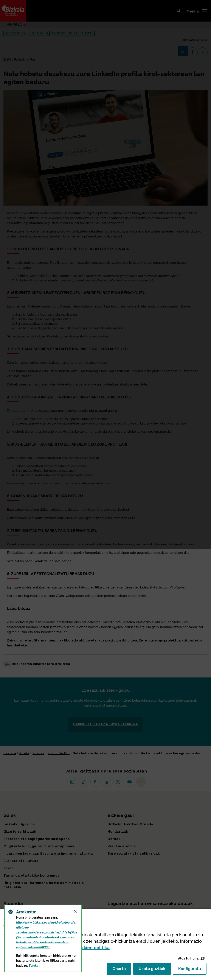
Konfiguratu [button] (192, 970)
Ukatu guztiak (153, 970)
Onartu (122, 970)
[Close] (75, 911)
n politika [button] (92, 948)
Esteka (34, 966)
